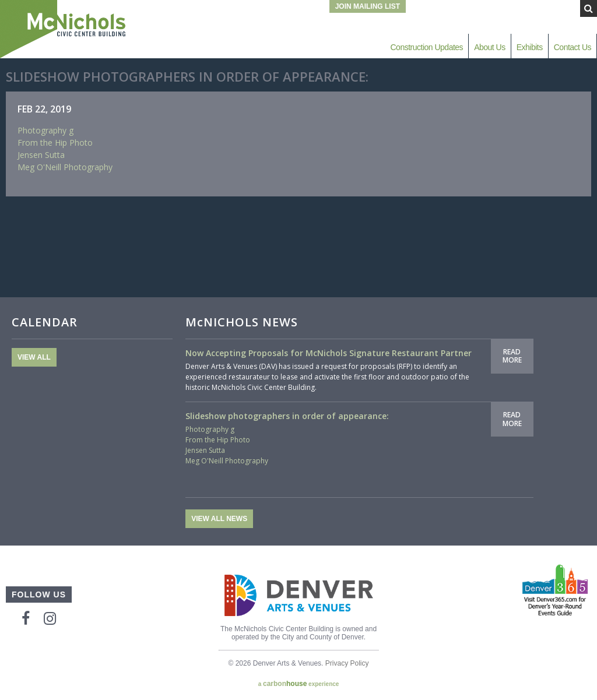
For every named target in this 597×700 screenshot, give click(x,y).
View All (34, 357)
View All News (219, 519)
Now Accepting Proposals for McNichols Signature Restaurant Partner (329, 353)
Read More (512, 356)
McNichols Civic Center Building (64, 29)
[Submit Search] (589, 8)
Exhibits (530, 47)
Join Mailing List (368, 6)
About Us (490, 47)
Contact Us (573, 47)
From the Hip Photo (55, 143)
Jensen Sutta (41, 155)
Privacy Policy (347, 663)
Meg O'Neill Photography (65, 167)
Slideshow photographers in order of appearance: (287, 416)
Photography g (45, 130)
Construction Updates (426, 47)
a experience (299, 684)
